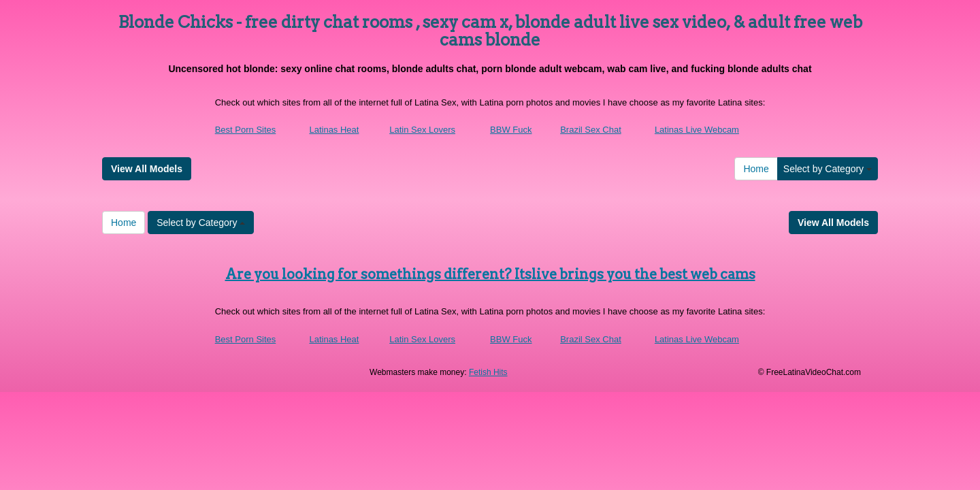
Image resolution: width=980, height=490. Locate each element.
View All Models (147, 169)
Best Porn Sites (246, 130)
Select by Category (828, 169)
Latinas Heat (334, 130)
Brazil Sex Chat (591, 130)
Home (756, 169)
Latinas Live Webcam (697, 130)
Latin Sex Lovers (422, 130)
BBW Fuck (511, 130)
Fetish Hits (488, 372)
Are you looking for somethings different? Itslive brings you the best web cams (490, 274)
